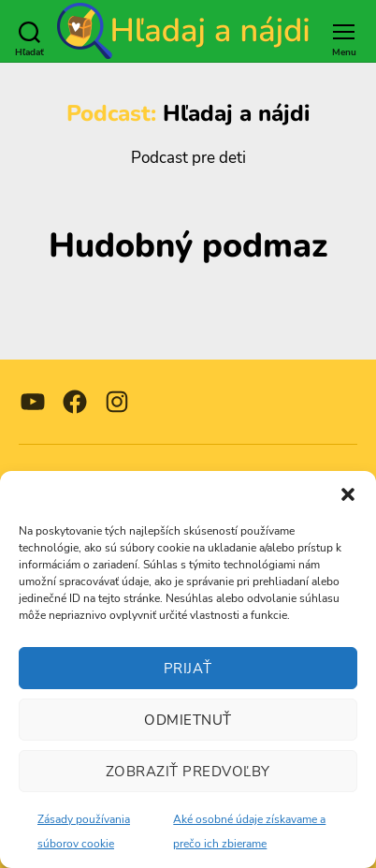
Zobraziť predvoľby (188, 772)
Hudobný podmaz (188, 246)
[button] (348, 494)
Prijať (188, 669)
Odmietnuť (188, 720)
